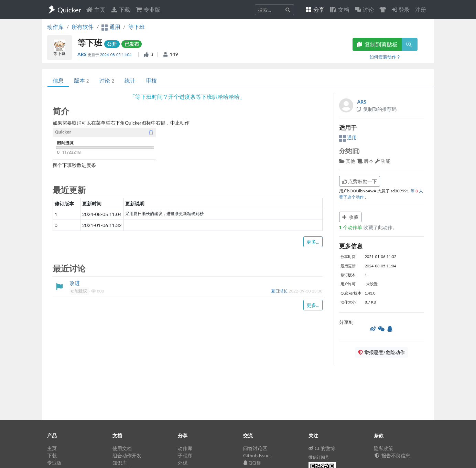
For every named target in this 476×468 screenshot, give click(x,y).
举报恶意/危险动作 (381, 352)
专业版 (148, 9)
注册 (421, 9)
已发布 (132, 44)
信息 (58, 80)
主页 (96, 9)
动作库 (55, 27)
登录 (401, 9)
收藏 (350, 217)
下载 (120, 9)
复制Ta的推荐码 (376, 109)
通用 (348, 137)
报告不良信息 (392, 455)
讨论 (106, 80)
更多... (313, 242)
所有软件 (83, 27)
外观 (183, 463)
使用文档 (122, 448)
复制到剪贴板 (377, 44)
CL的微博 (322, 448)
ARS (83, 54)
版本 (81, 80)
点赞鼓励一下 (360, 181)
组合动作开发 (127, 455)
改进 (75, 283)
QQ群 (252, 463)
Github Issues (257, 455)
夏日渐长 (280, 291)
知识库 (120, 463)
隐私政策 (383, 448)
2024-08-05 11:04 (116, 55)
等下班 (137, 27)
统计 (130, 80)
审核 (151, 80)
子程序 (185, 455)
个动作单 (351, 227)
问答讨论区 (255, 448)
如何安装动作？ (385, 57)
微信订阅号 (319, 457)
